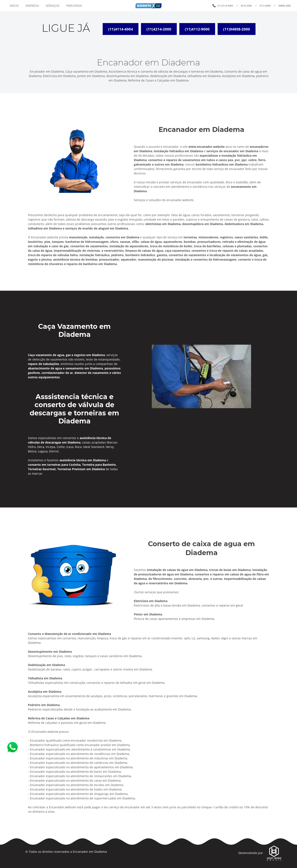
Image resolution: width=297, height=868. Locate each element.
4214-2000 (246, 6)
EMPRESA (32, 6)
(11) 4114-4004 (225, 6)
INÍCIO (14, 6)
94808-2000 (285, 6)
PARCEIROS (74, 6)
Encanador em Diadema (90, 852)
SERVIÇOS (53, 6)
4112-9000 (265, 6)
